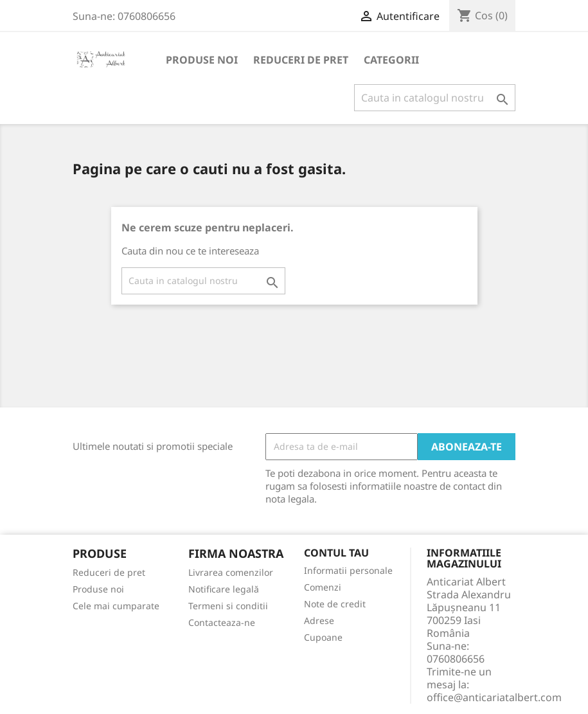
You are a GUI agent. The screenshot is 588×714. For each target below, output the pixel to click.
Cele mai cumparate (116, 606)
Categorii (391, 60)
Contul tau (336, 553)
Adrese (319, 620)
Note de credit (335, 604)
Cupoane (323, 637)
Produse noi (202, 60)
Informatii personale (348, 570)
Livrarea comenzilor (231, 572)
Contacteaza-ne (222, 622)
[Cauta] (435, 98)
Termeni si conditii (228, 606)
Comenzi (323, 587)
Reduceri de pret (301, 60)
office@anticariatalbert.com (494, 697)
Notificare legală (224, 589)
